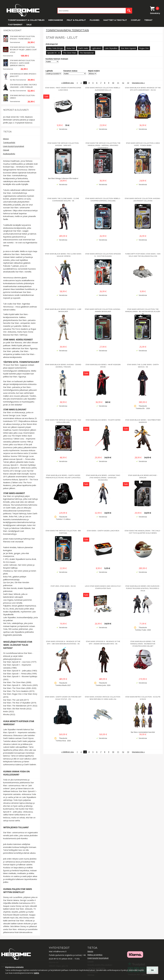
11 (118, 83)
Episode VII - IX (54, 53)
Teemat (148, 20)
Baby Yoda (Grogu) (55, 48)
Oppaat (6, 150)
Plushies (95, 20)
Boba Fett (71, 48)
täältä (36, 973)
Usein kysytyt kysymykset (14, 146)
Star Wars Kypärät (128, 48)
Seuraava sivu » (138, 83)
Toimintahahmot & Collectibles (26, 20)
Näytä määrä (94, 71)
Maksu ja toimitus (95, 955)
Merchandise (56, 20)
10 (113, 83)
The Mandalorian (87, 53)
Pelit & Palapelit (76, 20)
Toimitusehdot (9, 142)
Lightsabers (97, 48)
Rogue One (144, 48)
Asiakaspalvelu (9, 154)
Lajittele (49, 71)
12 (123, 83)
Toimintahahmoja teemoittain (67, 30)
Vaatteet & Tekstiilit (115, 20)
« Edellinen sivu (67, 83)
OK (152, 970)
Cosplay (136, 20)
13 (128, 83)
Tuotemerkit (15, 25)
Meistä (6, 139)
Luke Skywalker (111, 48)
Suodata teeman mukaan (57, 59)
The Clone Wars (70, 53)
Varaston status (70, 71)
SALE (29, 25)
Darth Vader (83, 48)
